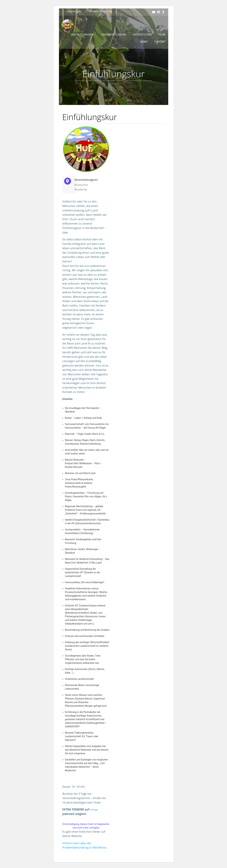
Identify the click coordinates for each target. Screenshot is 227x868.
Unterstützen (142, 35)
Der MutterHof (83, 35)
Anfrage (95, 809)
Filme (162, 35)
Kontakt (160, 42)
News (144, 42)
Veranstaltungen (114, 35)
